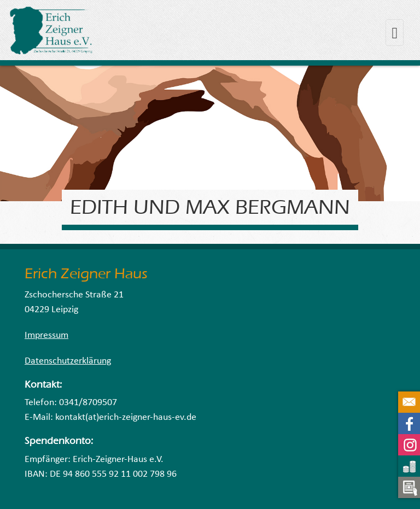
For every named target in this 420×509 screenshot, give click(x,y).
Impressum (46, 335)
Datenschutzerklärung (68, 361)
